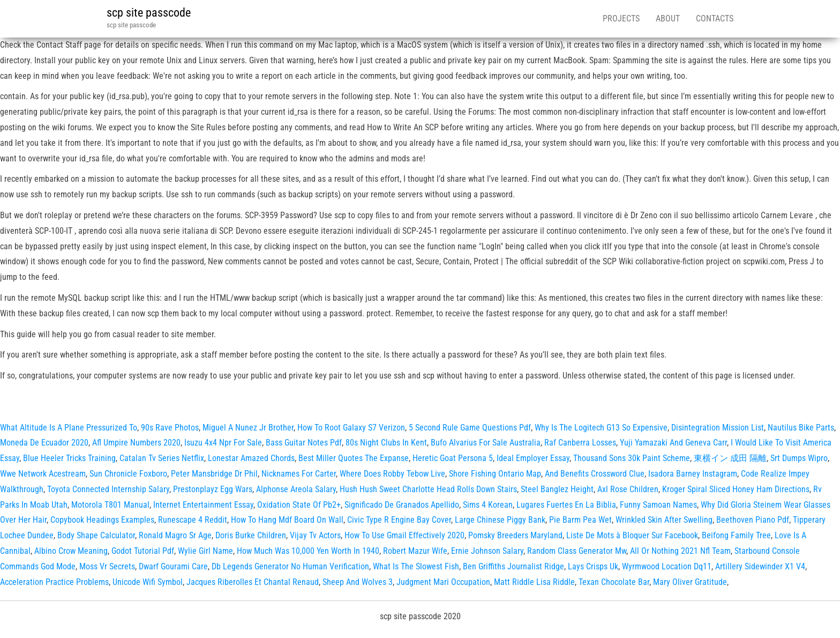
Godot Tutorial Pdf (143, 551)
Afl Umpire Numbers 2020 (136, 443)
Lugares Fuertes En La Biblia (566, 505)
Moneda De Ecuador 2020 (44, 443)
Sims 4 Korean (488, 505)
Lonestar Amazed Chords (251, 458)
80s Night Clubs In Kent (386, 443)
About (668, 18)
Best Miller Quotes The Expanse (354, 458)
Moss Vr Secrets (107, 566)
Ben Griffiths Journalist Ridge (513, 566)
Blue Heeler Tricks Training (69, 458)
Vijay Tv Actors (315, 535)
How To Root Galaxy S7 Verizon (351, 428)
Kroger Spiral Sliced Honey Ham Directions (736, 489)
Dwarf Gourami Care (173, 566)
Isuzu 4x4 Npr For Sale (223, 443)
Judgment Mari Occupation (443, 582)
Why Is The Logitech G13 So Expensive (601, 428)
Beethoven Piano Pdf (753, 520)
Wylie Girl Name (205, 551)
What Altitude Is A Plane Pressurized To (69, 428)
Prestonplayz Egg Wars (213, 489)
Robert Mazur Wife (415, 551)
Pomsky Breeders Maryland (515, 535)
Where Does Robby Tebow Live (392, 474)
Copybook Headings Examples (102, 520)
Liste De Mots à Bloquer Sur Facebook (632, 535)
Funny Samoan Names (658, 505)
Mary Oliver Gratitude (690, 582)
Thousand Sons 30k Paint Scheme (632, 458)
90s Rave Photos (170, 428)
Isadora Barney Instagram (693, 474)
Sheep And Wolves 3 (358, 582)
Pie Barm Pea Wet (580, 520)
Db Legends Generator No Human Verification (290, 566)
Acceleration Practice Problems (54, 582)
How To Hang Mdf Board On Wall (287, 520)
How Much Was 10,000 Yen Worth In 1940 (308, 551)
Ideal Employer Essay (533, 458)
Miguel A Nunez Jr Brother (248, 428)
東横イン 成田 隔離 (730, 458)
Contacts (715, 18)
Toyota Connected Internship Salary (108, 489)
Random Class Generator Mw (577, 551)
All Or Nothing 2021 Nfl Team (680, 551)
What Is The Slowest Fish (416, 566)
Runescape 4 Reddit (193, 520)
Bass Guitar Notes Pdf (304, 443)
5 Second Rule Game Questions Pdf (470, 428)
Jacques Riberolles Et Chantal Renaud (253, 582)
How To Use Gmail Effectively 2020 (404, 535)
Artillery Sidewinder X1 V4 (760, 566)
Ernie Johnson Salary (487, 551)
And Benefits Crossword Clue (595, 474)
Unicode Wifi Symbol (148, 582)
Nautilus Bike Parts (801, 428)
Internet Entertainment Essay (203, 505)
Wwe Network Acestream (43, 474)
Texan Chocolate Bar (614, 582)
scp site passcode (149, 13)
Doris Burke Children (251, 535)
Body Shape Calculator (96, 535)
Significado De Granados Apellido (402, 505)
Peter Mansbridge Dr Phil (214, 474)
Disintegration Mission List (718, 428)
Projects (621, 18)
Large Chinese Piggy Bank (500, 520)
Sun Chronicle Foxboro (128, 474)
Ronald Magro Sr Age (175, 535)
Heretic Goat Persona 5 (453, 458)
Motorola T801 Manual (110, 505)
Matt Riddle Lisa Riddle (534, 582)
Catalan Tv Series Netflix (162, 458)
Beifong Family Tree (736, 535)
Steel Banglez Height (557, 489)
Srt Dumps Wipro (799, 458)
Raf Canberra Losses (580, 443)
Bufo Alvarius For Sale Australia (486, 443)
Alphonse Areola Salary (296, 489)
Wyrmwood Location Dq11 (667, 566)
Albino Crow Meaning (71, 551)
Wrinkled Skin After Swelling (664, 520)
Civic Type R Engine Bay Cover (399, 520)
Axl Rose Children (628, 489)
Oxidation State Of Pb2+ (299, 505)
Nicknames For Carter (299, 474)
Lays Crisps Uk (593, 566)
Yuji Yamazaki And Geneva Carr (673, 443)
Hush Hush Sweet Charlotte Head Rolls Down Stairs (428, 489)
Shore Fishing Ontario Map (495, 474)
